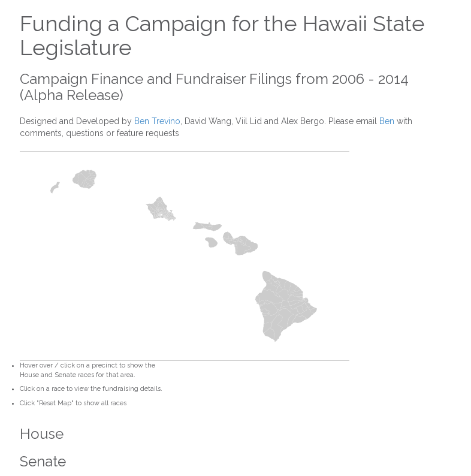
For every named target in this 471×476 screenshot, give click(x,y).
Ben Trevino (157, 121)
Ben (387, 121)
